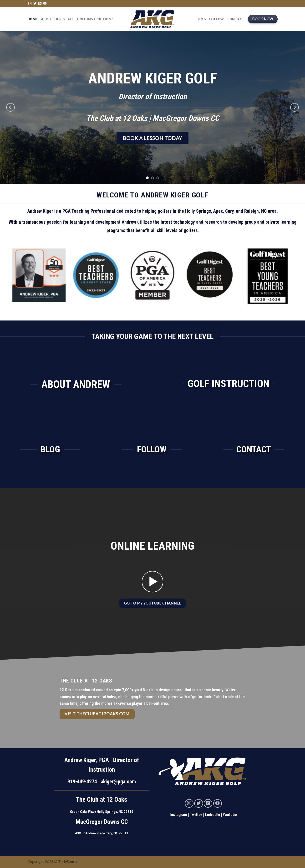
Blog (201, 19)
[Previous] (10, 107)
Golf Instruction (96, 19)
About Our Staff (57, 19)
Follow (217, 19)
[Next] (295, 107)
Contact (236, 19)
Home (33, 19)
